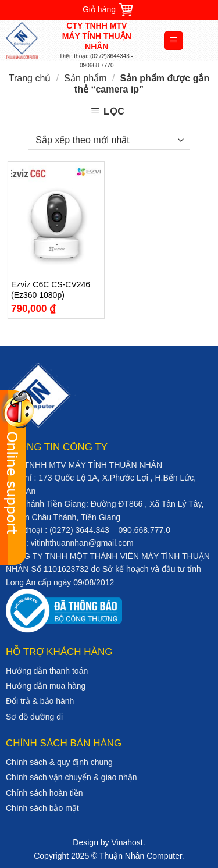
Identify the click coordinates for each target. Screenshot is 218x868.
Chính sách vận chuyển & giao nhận (72, 777)
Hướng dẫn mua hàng (46, 686)
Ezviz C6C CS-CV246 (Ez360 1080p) (51, 290)
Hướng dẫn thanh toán (47, 671)
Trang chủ (30, 78)
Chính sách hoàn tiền (44, 793)
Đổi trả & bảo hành (40, 701)
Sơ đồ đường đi (34, 717)
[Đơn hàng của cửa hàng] (109, 140)
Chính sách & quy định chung (59, 762)
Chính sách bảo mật (42, 808)
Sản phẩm (85, 78)
